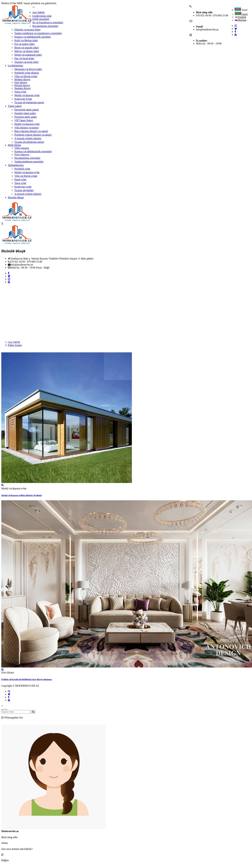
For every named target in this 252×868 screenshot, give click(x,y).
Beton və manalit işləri (27, 48)
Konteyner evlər (23, 187)
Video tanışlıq (22, 148)
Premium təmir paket (26, 117)
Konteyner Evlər (23, 99)
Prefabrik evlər (22, 169)
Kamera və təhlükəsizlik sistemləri (33, 151)
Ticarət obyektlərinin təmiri (29, 102)
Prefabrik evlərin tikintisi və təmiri (33, 135)
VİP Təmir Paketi (24, 120)
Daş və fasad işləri (24, 58)
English (240, 17)
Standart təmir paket (25, 113)
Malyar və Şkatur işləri (27, 51)
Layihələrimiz (16, 66)
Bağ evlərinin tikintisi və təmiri (31, 131)
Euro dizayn (21, 82)
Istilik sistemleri (41, 19)
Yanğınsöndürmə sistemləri (29, 162)
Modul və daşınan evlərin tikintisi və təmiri (22, 495)
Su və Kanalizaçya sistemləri (48, 22)
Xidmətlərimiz (16, 165)
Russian (241, 20)
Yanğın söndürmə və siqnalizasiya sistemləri (38, 33)
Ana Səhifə (38, 12)
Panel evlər (20, 180)
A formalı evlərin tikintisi (28, 138)
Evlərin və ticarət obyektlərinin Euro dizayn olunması (27, 679)
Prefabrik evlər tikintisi (27, 73)
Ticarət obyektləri (24, 190)
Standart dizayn (23, 88)
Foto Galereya (22, 155)
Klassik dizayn (22, 85)
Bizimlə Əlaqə (16, 197)
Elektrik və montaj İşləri (27, 30)
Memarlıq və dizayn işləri (28, 69)
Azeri (241, 10)
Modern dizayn (22, 79)
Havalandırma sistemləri (45, 26)
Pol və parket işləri (24, 44)
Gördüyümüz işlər (42, 16)
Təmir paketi (15, 106)
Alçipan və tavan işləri (26, 62)
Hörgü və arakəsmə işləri (28, 55)
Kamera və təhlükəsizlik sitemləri (33, 37)
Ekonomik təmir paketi (27, 110)
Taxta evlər (20, 92)
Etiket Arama (15, 345)
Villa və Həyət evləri (26, 76)
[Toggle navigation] (34, 7)
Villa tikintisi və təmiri (27, 128)
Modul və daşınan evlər (27, 95)
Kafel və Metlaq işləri (26, 40)
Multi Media (14, 145)
